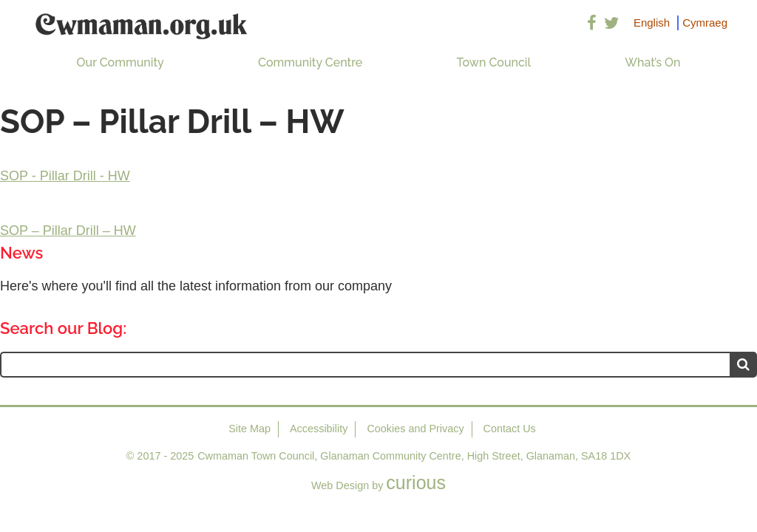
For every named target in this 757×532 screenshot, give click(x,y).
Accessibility (319, 429)
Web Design (340, 485)
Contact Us (510, 429)
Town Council (493, 62)
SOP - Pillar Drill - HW (65, 176)
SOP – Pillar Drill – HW (68, 231)
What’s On (652, 62)
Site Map (249, 429)
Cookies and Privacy (415, 429)
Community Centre (310, 62)
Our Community (120, 62)
